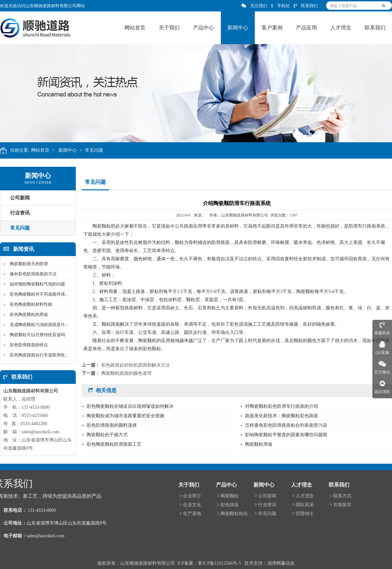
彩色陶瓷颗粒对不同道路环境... (37, 294)
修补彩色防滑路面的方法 (32, 274)
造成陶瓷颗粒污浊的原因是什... (37, 325)
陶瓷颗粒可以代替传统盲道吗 (36, 335)
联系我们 (306, 6)
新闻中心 (70, 150)
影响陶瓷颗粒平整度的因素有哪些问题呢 (286, 435)
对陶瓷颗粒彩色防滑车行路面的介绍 (282, 406)
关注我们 (254, 6)
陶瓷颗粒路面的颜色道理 (126, 373)
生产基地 (321, 514)
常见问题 (96, 150)
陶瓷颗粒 (358, 496)
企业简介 (321, 496)
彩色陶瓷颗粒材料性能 (29, 304)
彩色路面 (358, 505)
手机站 (280, 6)
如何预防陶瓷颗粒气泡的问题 (36, 284)
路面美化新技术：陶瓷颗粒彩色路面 (282, 416)
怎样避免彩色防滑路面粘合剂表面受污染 (286, 425)
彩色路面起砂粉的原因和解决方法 (136, 365)
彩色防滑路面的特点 (27, 345)
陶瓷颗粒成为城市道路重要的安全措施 (125, 416)
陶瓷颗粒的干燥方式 (107, 435)
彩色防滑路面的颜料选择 (112, 425)
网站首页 (42, 150)
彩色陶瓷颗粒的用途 (27, 314)
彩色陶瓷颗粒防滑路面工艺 (114, 444)
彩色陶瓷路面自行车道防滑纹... (37, 355)
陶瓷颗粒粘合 (363, 514)
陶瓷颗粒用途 (259, 444)
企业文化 (321, 505)
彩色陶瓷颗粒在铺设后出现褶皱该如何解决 (130, 406)
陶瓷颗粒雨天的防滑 (27, 264)
